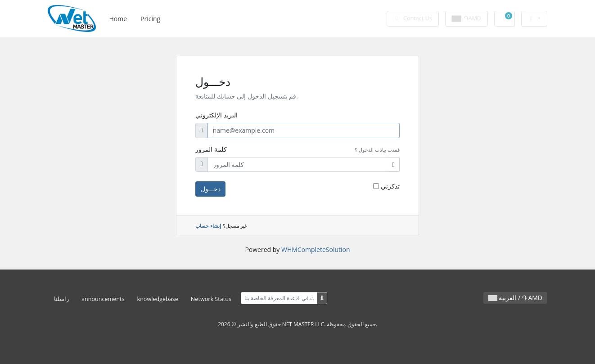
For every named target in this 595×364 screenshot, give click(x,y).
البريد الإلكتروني (216, 115)
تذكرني (390, 186)
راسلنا (61, 299)
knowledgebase (158, 299)
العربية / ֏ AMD (515, 298)
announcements (103, 299)
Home (118, 19)
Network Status (211, 299)
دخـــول (211, 189)
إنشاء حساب (208, 226)
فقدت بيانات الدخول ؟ (377, 150)
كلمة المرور (211, 149)
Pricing (150, 19)
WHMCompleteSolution (316, 249)
